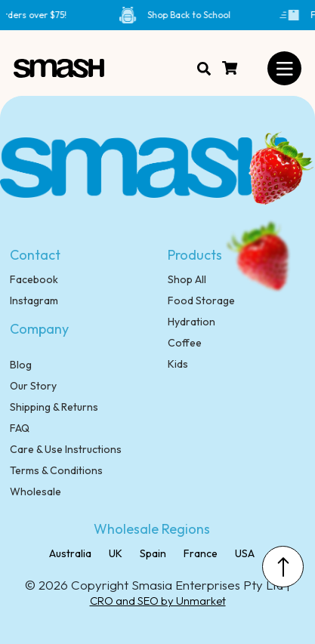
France (199, 553)
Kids (178, 364)
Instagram (34, 300)
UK (114, 553)
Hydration (191, 322)
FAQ (20, 428)
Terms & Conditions (56, 470)
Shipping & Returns (54, 407)
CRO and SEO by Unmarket (158, 601)
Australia (70, 553)
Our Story (33, 386)
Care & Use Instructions (66, 449)
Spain (152, 553)
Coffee (185, 343)
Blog (21, 365)
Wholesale (36, 491)
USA (244, 553)
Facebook (34, 279)
